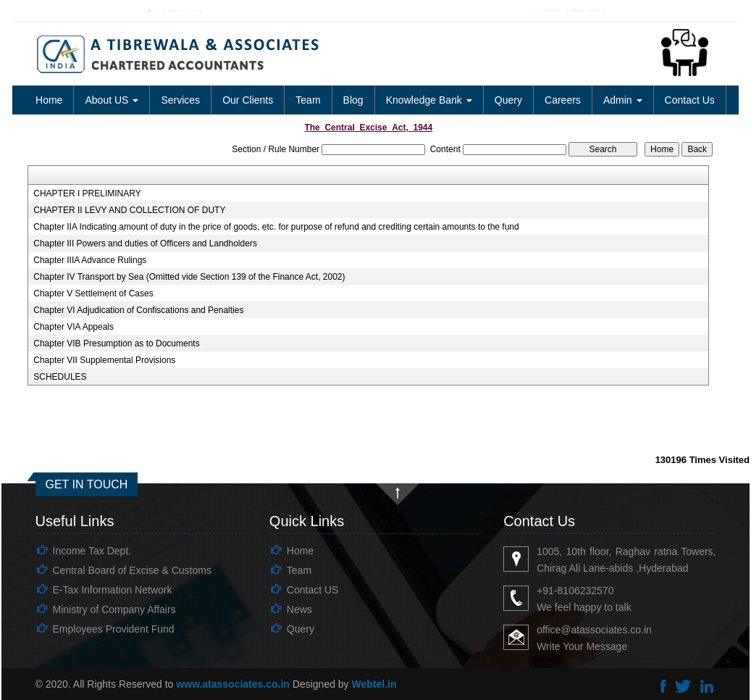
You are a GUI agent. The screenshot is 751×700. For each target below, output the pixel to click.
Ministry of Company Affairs (114, 609)
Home (49, 100)
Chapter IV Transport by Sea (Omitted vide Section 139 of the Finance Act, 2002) (189, 277)
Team (308, 100)
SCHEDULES (60, 377)
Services (180, 100)
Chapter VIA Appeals (74, 327)
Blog (353, 100)
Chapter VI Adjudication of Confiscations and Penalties (138, 310)
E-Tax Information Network (113, 590)
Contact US (313, 590)
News (299, 609)
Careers (563, 100)
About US (112, 100)
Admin (623, 100)
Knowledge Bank (429, 100)
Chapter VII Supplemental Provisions (104, 360)
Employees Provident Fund (114, 629)
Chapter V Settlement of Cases (93, 293)
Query (508, 100)
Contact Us (690, 100)
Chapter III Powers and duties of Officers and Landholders (145, 243)
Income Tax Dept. (92, 551)
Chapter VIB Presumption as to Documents (116, 343)
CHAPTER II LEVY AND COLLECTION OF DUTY (129, 210)
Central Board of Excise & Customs (132, 570)
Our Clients (248, 100)
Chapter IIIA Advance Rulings (90, 260)
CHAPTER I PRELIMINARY (87, 193)
